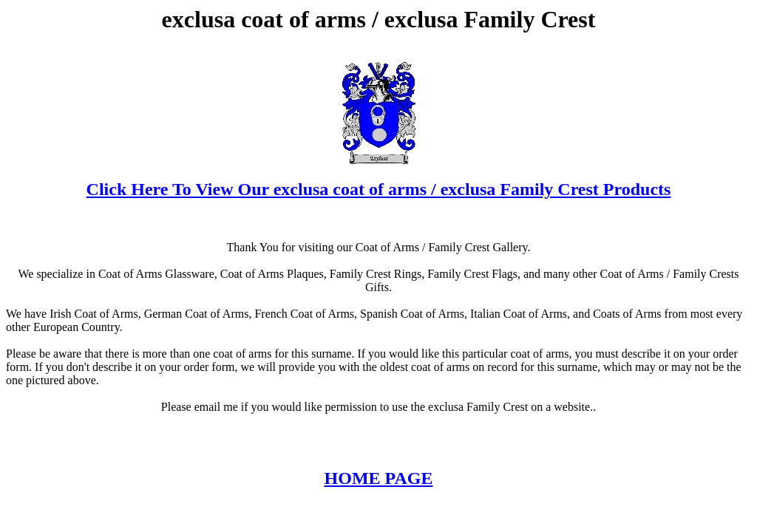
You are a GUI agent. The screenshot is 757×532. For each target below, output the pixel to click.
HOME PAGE (379, 478)
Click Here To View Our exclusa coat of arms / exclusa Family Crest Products (379, 189)
